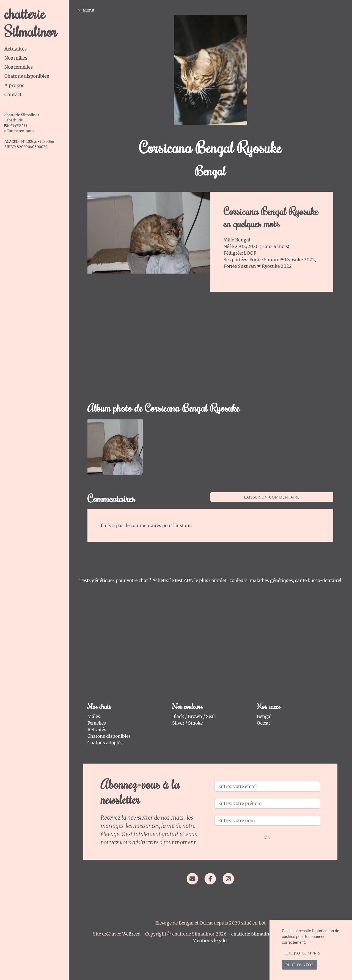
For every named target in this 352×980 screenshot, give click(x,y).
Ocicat (263, 723)
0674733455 (18, 126)
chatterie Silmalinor (31, 22)
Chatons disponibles (27, 76)
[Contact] (192, 878)
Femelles (97, 723)
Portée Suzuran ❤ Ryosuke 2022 (258, 266)
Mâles (94, 716)
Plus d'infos (300, 965)
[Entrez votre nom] (267, 820)
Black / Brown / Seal (193, 716)
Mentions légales (211, 940)
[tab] (37, 49)
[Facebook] (210, 878)
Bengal (264, 716)
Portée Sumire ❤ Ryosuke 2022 (282, 260)
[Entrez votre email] (267, 786)
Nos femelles (19, 67)
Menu (89, 10)
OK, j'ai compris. (304, 953)
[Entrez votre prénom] (267, 803)
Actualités (16, 49)
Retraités (97, 730)
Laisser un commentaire (272, 497)
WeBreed (131, 934)
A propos (14, 85)
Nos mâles (16, 58)
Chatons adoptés (105, 743)
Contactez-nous (19, 131)
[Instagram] (228, 878)
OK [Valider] (267, 837)
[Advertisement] (210, 350)
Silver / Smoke (187, 723)
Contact (13, 94)
